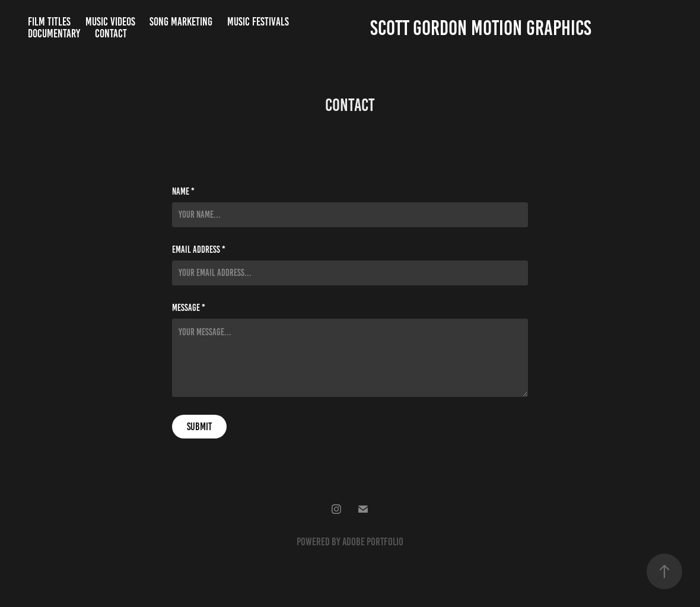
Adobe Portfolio (373, 542)
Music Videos (110, 22)
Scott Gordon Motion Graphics (481, 28)
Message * (189, 308)
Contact (111, 34)
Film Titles (49, 22)
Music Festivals (258, 22)
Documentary (54, 34)
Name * (183, 192)
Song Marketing (181, 22)
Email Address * (199, 250)
